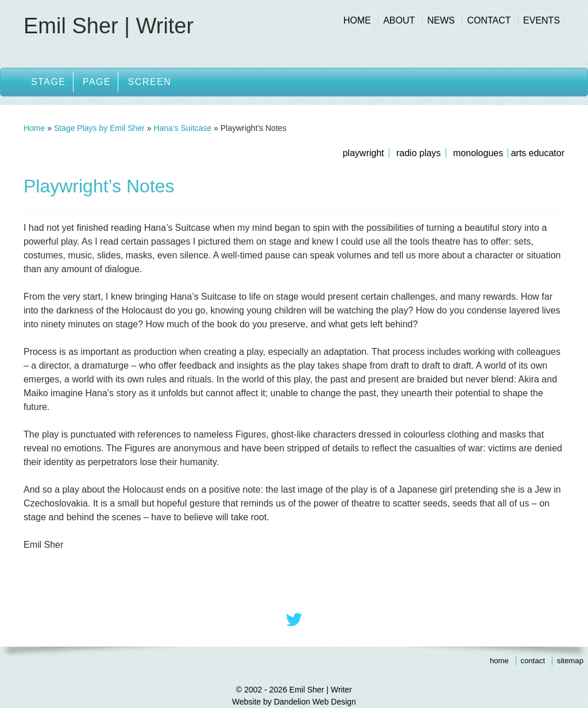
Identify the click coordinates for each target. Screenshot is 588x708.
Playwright (363, 153)
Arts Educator (538, 153)
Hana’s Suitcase (182, 128)
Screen (150, 82)
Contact (489, 20)
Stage (49, 82)
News (441, 20)
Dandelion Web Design (315, 702)
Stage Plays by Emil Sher (99, 128)
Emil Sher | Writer (109, 26)
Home (357, 20)
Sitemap (570, 661)
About (399, 20)
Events (541, 20)
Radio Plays (418, 153)
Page (97, 82)
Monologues (478, 153)
